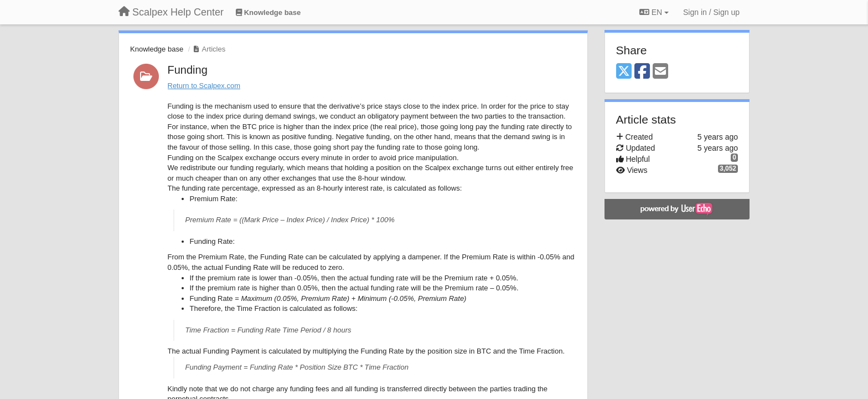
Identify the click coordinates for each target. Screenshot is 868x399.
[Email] (660, 72)
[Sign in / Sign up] (711, 12)
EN (654, 12)
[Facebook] (642, 72)
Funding (188, 70)
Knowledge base (157, 49)
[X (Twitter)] (624, 72)
